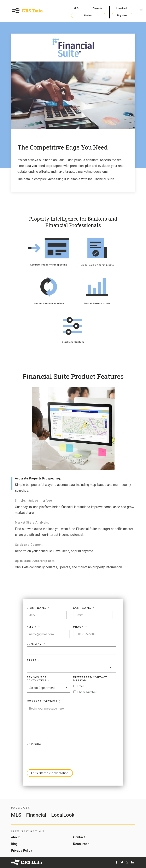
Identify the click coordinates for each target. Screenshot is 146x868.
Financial (97, 8)
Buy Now (122, 15)
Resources (81, 844)
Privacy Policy (22, 851)
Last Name (84, 608)
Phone (80, 627)
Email (33, 627)
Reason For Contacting (38, 679)
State (33, 660)
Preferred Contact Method (90, 679)
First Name (38, 608)
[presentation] (58, 755)
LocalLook (122, 8)
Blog (14, 844)
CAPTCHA (34, 744)
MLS (76, 8)
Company (36, 644)
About (15, 837)
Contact (88, 15)
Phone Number (87, 692)
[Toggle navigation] (141, 11)
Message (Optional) (44, 701)
